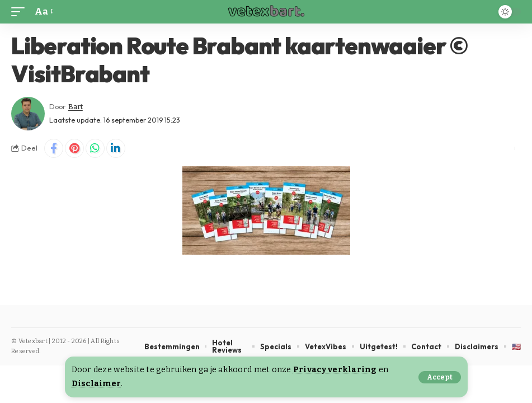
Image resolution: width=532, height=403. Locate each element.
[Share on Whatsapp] (95, 148)
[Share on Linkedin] (116, 148)
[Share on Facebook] (54, 148)
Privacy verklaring (335, 370)
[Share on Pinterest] (74, 148)
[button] (440, 377)
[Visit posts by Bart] (28, 114)
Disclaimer (96, 384)
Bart (76, 107)
